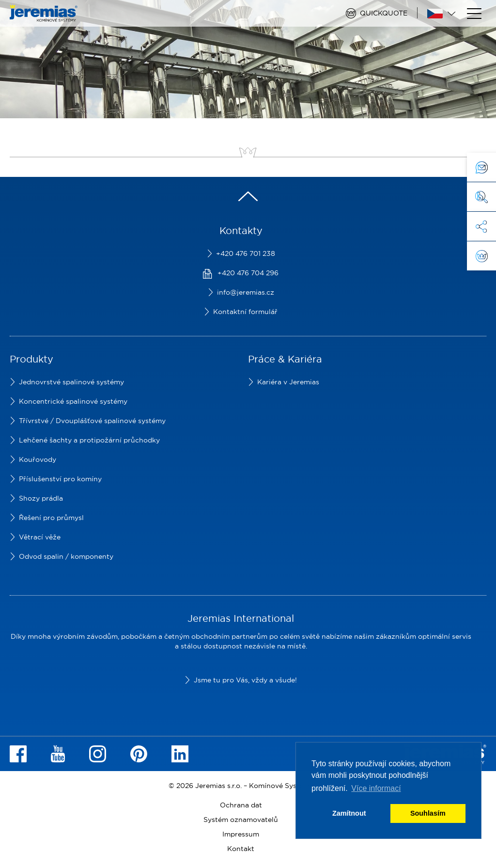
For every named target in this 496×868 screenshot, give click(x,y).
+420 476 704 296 (248, 273)
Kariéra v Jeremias (288, 382)
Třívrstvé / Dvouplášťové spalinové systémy (92, 421)
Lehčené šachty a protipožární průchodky (89, 440)
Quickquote (384, 13)
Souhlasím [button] (428, 813)
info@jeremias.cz (246, 292)
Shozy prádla (41, 498)
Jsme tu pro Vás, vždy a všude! (245, 680)
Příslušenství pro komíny (60, 479)
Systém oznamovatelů (241, 820)
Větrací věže (40, 537)
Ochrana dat (241, 805)
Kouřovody (38, 459)
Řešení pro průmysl (51, 518)
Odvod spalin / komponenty (66, 556)
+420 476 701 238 (246, 253)
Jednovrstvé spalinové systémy (71, 382)
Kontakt (241, 849)
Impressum (241, 834)
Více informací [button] (376, 788)
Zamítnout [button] (349, 813)
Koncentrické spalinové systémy (73, 401)
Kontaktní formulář (245, 312)
